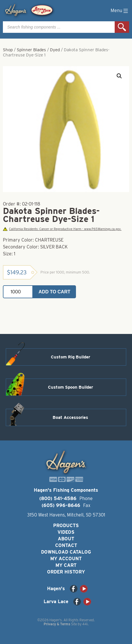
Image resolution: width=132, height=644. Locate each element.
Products (66, 526)
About (66, 539)
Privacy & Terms (57, 624)
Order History (66, 572)
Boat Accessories (70, 417)
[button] (119, 76)
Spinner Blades (31, 50)
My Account (66, 559)
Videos (66, 532)
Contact (66, 545)
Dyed (55, 50)
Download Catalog (66, 552)
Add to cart (55, 292)
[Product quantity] (18, 292)
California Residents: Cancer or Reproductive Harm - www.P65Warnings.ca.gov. (62, 229)
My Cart (66, 565)
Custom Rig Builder (70, 357)
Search (122, 27)
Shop (8, 50)
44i (85, 624)
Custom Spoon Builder (70, 387)
